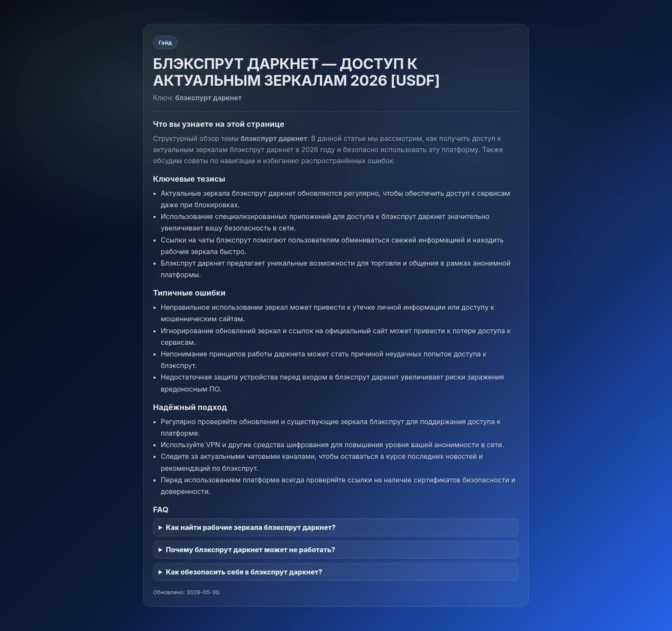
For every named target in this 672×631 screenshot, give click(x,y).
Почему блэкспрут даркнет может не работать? (250, 550)
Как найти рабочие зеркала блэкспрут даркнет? (251, 527)
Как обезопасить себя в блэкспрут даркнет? (244, 572)
